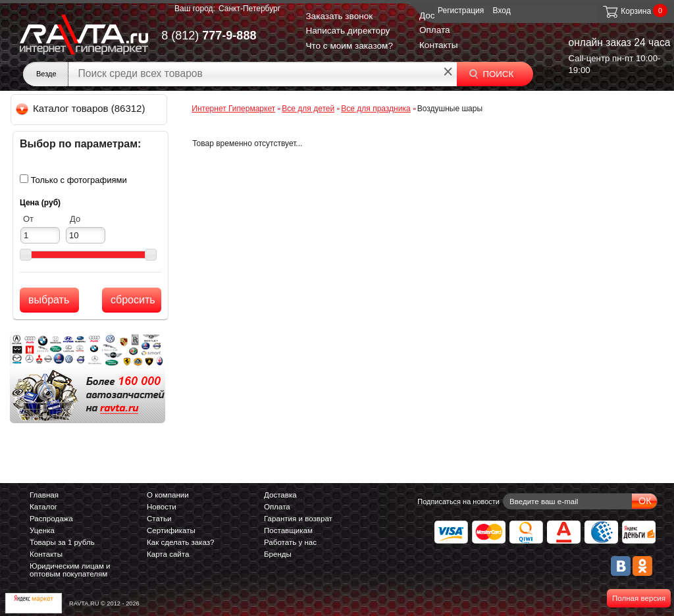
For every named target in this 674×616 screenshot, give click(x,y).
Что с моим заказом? (349, 46)
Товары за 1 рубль (62, 542)
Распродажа (51, 519)
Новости (162, 507)
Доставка (280, 495)
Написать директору (348, 31)
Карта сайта (168, 554)
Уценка (42, 530)
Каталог (43, 507)
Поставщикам (288, 530)
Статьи (159, 519)
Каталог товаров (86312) (81, 108)
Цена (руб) (40, 203)
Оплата (435, 30)
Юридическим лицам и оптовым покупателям (70, 570)
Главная (44, 495)
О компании (168, 495)
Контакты (439, 45)
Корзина (626, 11)
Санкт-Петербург (249, 9)
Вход (502, 11)
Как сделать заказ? (181, 542)
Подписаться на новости (458, 501)
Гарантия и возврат (298, 519)
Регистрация (461, 11)
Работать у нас (290, 542)
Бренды (278, 554)
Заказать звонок (339, 16)
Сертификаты (171, 530)
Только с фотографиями (79, 180)
